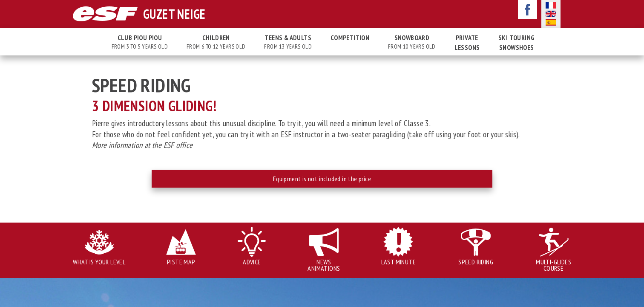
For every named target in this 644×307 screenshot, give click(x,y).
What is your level (99, 262)
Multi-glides (553, 265)
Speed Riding (476, 262)
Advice (252, 262)
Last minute (398, 262)
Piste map (181, 262)
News (324, 265)
